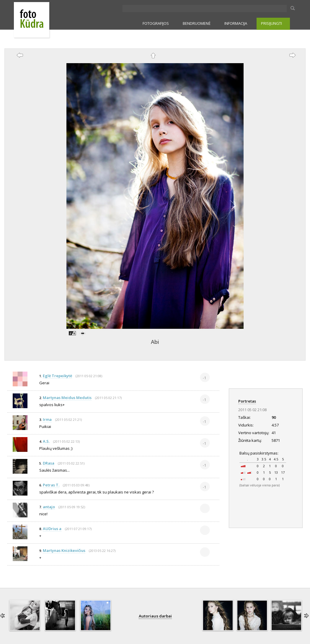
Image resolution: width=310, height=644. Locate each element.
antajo (49, 507)
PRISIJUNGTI (271, 23)
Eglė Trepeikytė (57, 376)
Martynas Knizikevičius (64, 550)
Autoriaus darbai (155, 616)
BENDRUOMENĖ (197, 23)
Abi (155, 342)
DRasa (49, 463)
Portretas (247, 401)
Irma (47, 419)
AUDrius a (52, 529)
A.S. (46, 441)
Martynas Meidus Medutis (67, 398)
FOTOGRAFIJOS (156, 23)
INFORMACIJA (236, 23)
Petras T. (51, 485)
